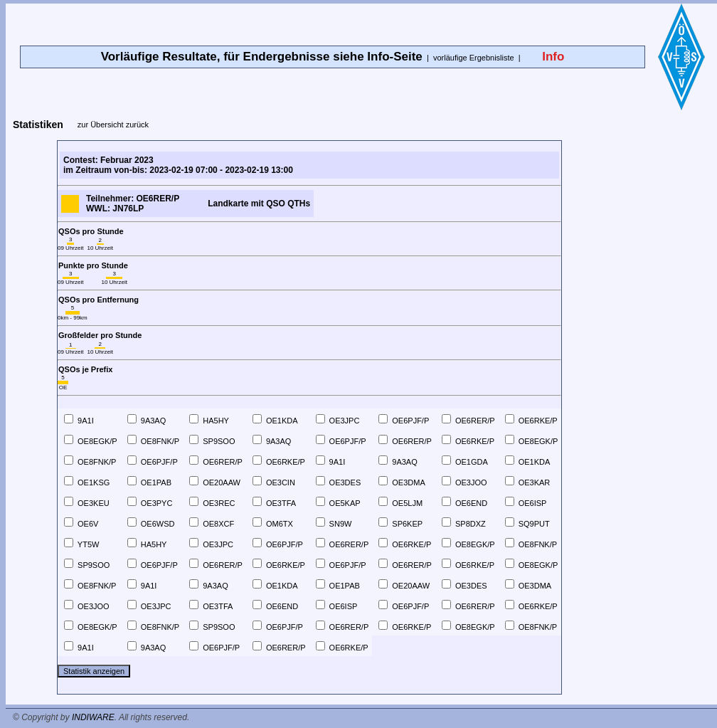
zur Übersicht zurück (113, 125)
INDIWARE (93, 717)
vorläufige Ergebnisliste (474, 58)
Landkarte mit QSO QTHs (259, 204)
